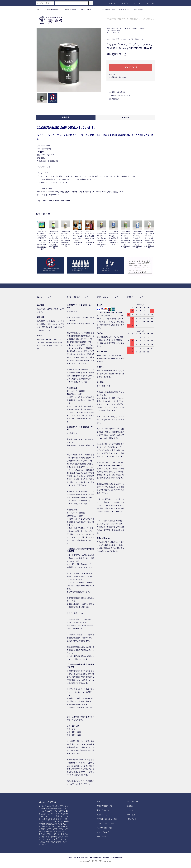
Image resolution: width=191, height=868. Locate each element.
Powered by (95, 862)
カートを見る (132, 815)
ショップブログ (103, 832)
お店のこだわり (84, 9)
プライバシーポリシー (105, 823)
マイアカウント (133, 801)
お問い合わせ (137, 9)
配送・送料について (104, 810)
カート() (149, 3)
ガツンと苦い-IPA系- (117, 29)
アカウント (111, 3)
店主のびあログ (123, 9)
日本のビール (115, 32)
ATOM (104, 837)
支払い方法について (104, 806)
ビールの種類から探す (51, 9)
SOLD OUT (131, 67)
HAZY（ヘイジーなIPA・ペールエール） (136, 29)
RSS (98, 837)
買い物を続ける (113, 99)
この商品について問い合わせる (118, 95)
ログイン (136, 3)
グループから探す (69, 9)
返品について (113, 75)
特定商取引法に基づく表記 (118, 77)
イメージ (125, 117)
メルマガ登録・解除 (107, 9)
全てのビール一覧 (117, 30)
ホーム (39, 9)
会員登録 (124, 3)
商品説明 (66, 117)
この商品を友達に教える (116, 92)
